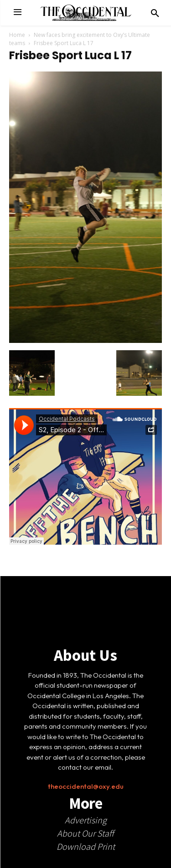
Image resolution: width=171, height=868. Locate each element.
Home (17, 35)
